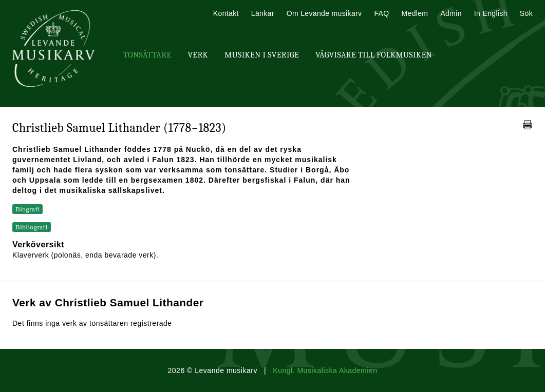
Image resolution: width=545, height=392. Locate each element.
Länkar (263, 13)
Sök (526, 13)
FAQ (381, 13)
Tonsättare (147, 55)
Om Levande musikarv (324, 13)
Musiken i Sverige (262, 55)
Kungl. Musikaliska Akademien (325, 370)
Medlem (415, 13)
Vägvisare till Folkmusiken (374, 55)
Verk (198, 55)
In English (491, 13)
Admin (451, 13)
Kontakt (226, 13)
